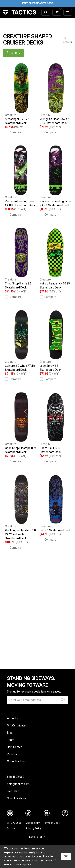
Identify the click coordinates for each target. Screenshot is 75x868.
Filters (14, 53)
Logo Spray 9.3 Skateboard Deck (56, 341)
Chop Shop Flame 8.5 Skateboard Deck (21, 258)
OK (66, 856)
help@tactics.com (18, 784)
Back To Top (37, 837)
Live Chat (13, 791)
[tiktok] (28, 814)
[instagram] (10, 814)
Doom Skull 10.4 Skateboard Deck (56, 423)
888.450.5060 (16, 777)
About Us (13, 718)
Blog (10, 733)
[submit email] (63, 699)
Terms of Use (51, 823)
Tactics (19, 12)
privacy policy (23, 864)
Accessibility (33, 823)
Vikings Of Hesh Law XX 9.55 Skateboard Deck (56, 94)
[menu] (68, 12)
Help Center (14, 747)
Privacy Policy (34, 828)
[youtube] (47, 814)
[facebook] (65, 814)
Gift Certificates (17, 725)
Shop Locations (17, 798)
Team (11, 740)
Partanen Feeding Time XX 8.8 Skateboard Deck (21, 176)
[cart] (57, 12)
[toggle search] (46, 12)
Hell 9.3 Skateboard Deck (56, 503)
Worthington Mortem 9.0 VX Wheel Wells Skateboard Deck (21, 507)
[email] (37, 700)
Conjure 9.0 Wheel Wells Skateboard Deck (21, 341)
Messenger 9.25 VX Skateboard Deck (21, 94)
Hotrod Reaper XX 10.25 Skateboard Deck (56, 258)
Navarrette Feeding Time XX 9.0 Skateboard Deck (56, 176)
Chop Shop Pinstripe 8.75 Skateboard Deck (21, 423)
